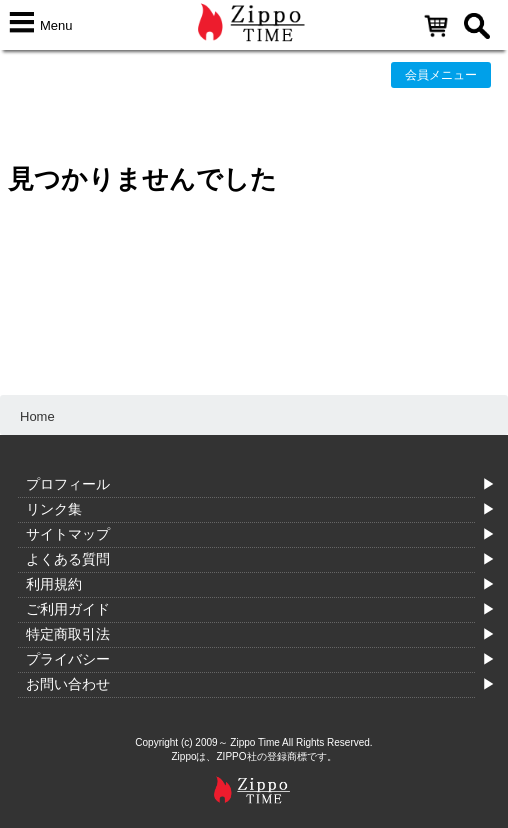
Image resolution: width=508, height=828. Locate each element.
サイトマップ (68, 534)
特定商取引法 (68, 634)
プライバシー (68, 659)
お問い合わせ (68, 684)
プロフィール (68, 484)
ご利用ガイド (68, 609)
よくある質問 (68, 559)
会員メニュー (441, 75)
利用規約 (54, 584)
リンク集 (54, 509)
